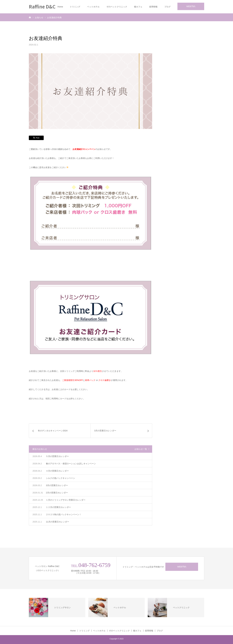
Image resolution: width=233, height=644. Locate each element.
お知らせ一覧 (141, 449)
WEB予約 (191, 6)
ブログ (167, 7)
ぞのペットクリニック (117, 7)
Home (60, 7)
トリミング (75, 7)
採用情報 (153, 7)
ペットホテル (93, 7)
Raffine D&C (42, 6)
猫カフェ (138, 7)
